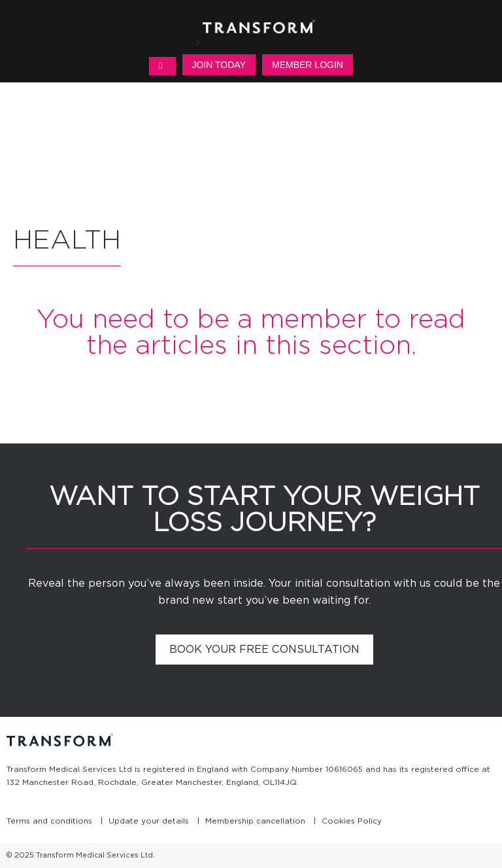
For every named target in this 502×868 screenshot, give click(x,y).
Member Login (308, 65)
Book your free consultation (264, 649)
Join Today (219, 65)
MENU (162, 66)
